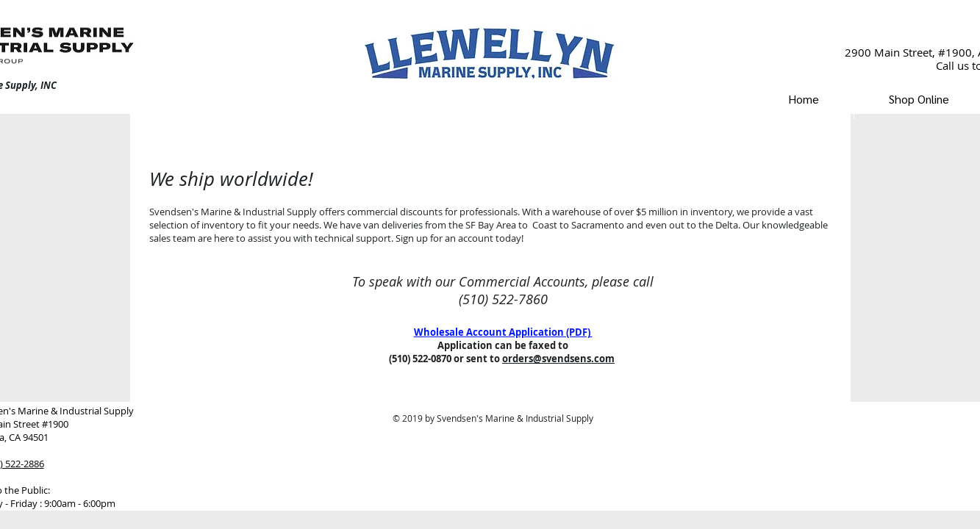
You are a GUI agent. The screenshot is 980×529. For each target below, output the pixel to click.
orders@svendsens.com (558, 359)
